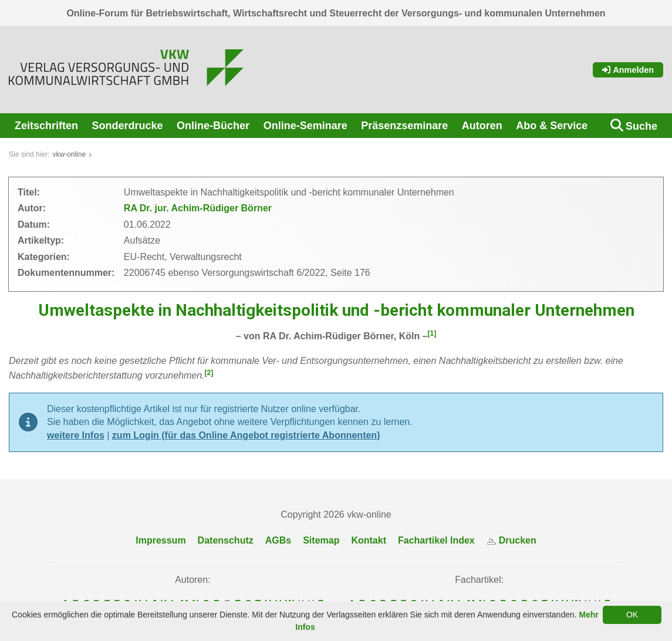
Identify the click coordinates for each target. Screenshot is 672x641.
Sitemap (321, 540)
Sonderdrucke (128, 126)
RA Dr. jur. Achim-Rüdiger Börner (198, 208)
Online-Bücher (213, 126)
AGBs (278, 540)
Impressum (161, 540)
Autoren (482, 126)
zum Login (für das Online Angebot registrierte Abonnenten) (246, 435)
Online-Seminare (305, 126)
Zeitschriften (46, 126)
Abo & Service (552, 126)
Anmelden (628, 70)
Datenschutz (226, 540)
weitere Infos (76, 435)
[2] (209, 373)
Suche (641, 126)
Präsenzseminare (404, 126)
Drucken (511, 540)
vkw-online (69, 154)
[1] (432, 333)
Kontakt (369, 540)
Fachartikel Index (436, 540)
